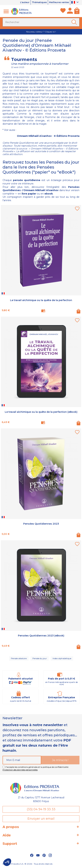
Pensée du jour (40, 658)
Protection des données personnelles (20, 770)
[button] (7, 862)
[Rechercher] (41, 22)
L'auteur (21, 2)
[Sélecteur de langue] (75, 3)
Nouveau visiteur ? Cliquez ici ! (41, 32)
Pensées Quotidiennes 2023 (41, 524)
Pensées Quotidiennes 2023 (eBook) (41, 636)
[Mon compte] (70, 11)
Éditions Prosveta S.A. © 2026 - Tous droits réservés (28, 864)
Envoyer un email (41, 819)
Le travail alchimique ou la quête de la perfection (41, 300)
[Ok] (75, 22)
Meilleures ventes (58, 2)
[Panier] (77, 11)
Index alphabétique (62, 658)
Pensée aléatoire (19, 658)
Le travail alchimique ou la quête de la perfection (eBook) (41, 412)
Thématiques (37, 2)
